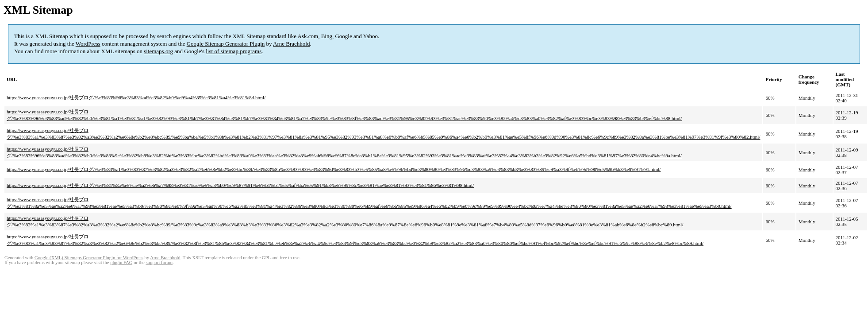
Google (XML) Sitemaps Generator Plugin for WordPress (89, 258)
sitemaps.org (158, 51)
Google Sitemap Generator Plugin (226, 44)
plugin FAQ (121, 263)
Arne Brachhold (291, 44)
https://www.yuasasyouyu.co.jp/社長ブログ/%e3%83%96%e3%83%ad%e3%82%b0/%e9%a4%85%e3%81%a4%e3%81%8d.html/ (136, 97)
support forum (159, 263)
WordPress (88, 44)
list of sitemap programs (234, 51)
